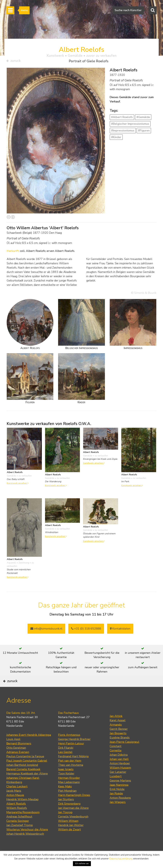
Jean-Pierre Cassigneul (124, 751)
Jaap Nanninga (119, 794)
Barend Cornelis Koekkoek (23, 778)
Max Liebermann (69, 791)
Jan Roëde (116, 802)
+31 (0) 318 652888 (86, 630)
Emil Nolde (117, 798)
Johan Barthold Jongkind (22, 774)
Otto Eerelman (16, 757)
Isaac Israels (66, 778)
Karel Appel (118, 729)
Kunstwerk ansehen (18, 484)
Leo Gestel (65, 761)
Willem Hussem (120, 777)
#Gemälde (143, 118)
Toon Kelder (66, 782)
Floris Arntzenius (69, 744)
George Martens (120, 789)
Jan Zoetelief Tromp (20, 834)
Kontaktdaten (120, 630)
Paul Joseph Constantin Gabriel (27, 770)
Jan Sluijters (66, 808)
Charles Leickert (17, 795)
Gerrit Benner (119, 738)
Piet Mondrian (67, 800)
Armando (116, 734)
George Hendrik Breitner (74, 748)
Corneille (116, 759)
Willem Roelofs (17, 817)
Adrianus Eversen (18, 761)
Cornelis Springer (18, 830)
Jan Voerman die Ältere (73, 817)
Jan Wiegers (118, 811)
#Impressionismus (123, 132)
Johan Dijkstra (119, 764)
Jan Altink (116, 725)
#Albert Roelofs (122, 118)
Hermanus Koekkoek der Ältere (27, 782)
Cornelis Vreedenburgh (73, 825)
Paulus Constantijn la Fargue (25, 765)
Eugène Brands (120, 746)
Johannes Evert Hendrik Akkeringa (29, 744)
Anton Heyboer (120, 772)
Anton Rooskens (120, 807)
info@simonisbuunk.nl (46, 630)
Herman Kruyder (69, 787)
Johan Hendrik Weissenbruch (25, 843)
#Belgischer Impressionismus (130, 125)
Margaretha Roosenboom (23, 821)
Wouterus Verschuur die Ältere (27, 838)
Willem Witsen (68, 830)
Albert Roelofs (16, 813)
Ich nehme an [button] (82, 863)
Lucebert (116, 785)
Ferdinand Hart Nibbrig (73, 765)
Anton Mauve (15, 804)
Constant (116, 755)
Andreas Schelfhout (19, 825)
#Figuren (144, 132)
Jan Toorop (65, 821)
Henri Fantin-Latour (71, 752)
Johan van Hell (119, 768)
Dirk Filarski (66, 757)
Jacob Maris (14, 800)
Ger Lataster (118, 781)
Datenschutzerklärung (121, 859)
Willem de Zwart (69, 838)
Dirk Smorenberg (69, 813)
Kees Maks (65, 795)
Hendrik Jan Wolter (71, 834)
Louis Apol (13, 748)
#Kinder (116, 138)
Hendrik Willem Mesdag (22, 808)
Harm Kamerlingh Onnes (74, 804)
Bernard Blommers (19, 752)
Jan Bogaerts (118, 742)
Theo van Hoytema (71, 774)
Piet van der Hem (70, 770)
